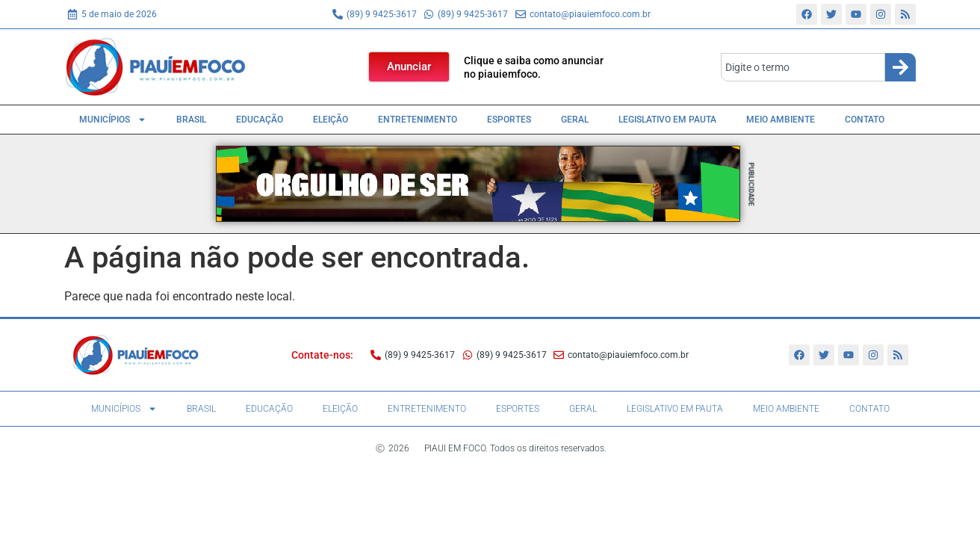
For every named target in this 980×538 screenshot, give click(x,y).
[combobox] (803, 67)
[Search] (900, 67)
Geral (575, 120)
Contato (865, 120)
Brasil (191, 120)
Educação (260, 120)
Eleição (331, 120)
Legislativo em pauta (667, 120)
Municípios (113, 120)
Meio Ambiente (781, 120)
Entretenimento (418, 120)
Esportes (509, 120)
